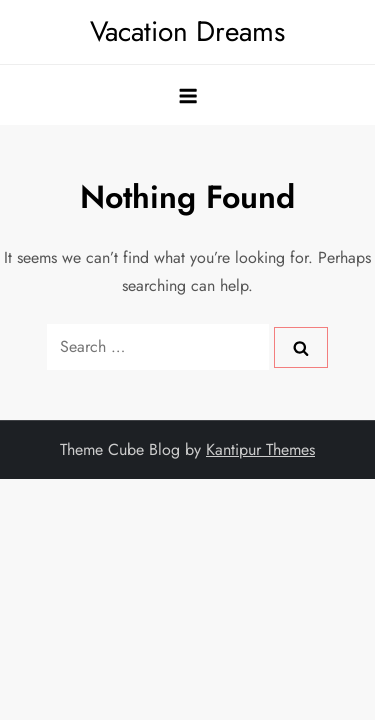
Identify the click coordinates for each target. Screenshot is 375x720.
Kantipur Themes (260, 449)
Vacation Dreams (187, 31)
